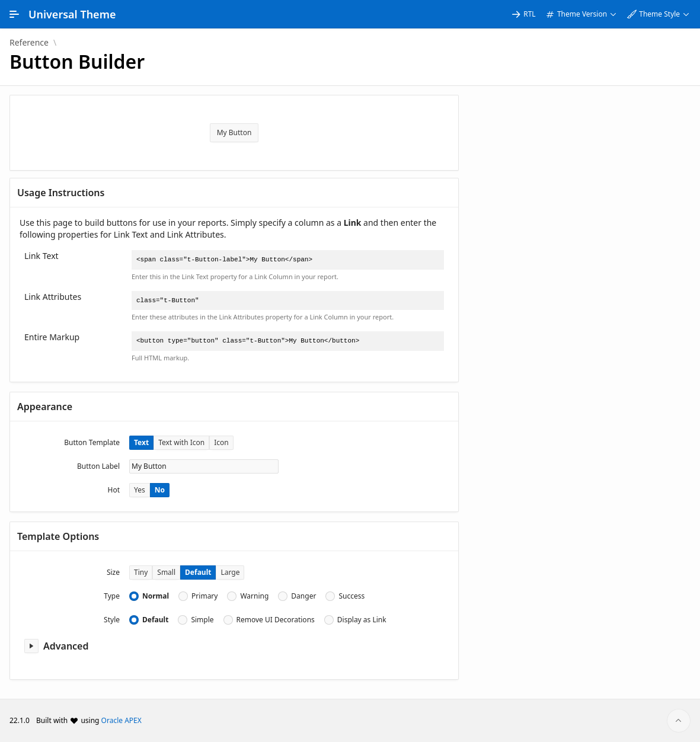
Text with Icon (181, 442)
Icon (221, 442)
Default (198, 572)
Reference (29, 43)
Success (351, 596)
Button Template (92, 442)
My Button (234, 132)
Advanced (66, 646)
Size (113, 572)
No (160, 490)
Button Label (98, 466)
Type (112, 596)
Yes (140, 490)
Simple (202, 620)
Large (230, 572)
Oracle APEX (122, 720)
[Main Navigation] (14, 14)
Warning (254, 596)
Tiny (141, 572)
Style (112, 620)
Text (141, 442)
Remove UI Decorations (276, 620)
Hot (114, 490)
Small (166, 572)
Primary (204, 596)
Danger (303, 596)
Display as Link (362, 620)
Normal (156, 596)
